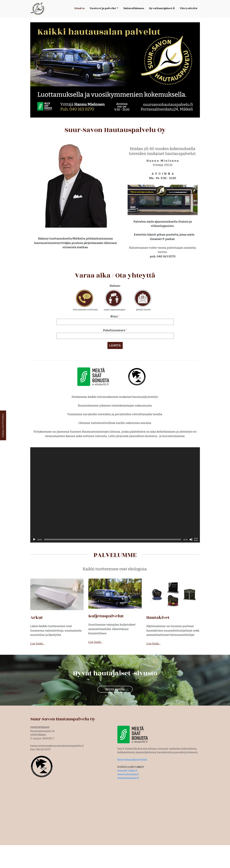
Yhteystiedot (189, 8)
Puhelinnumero (115, 330)
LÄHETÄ (115, 345)
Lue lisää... (37, 642)
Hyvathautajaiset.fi (162, 8)
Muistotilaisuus (134, 8)
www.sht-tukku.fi (127, 769)
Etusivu (80, 8)
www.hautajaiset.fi (128, 777)
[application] (115, 494)
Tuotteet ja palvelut (103, 8)
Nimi (115, 316)
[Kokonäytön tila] (196, 538)
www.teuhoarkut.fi (128, 773)
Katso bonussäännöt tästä (132, 758)
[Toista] (34, 538)
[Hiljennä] (191, 538)
